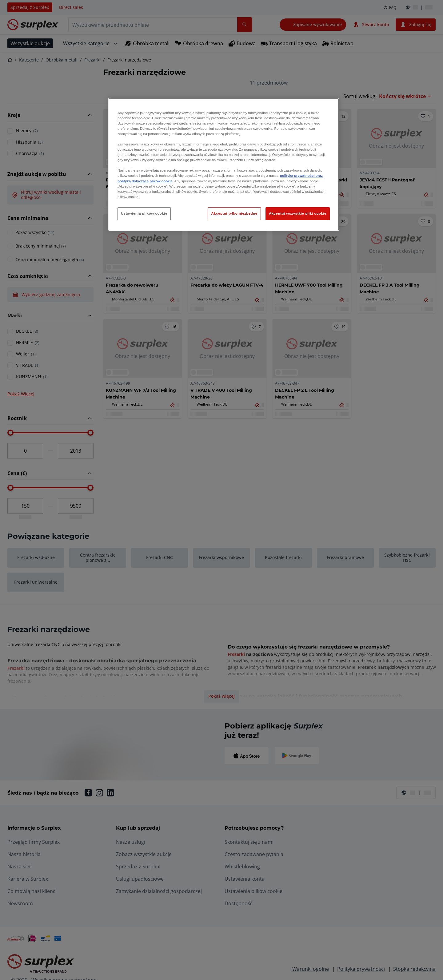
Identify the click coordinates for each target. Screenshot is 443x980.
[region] (224, 164)
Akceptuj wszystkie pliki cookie (298, 213)
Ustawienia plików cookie (144, 213)
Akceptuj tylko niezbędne (234, 213)
